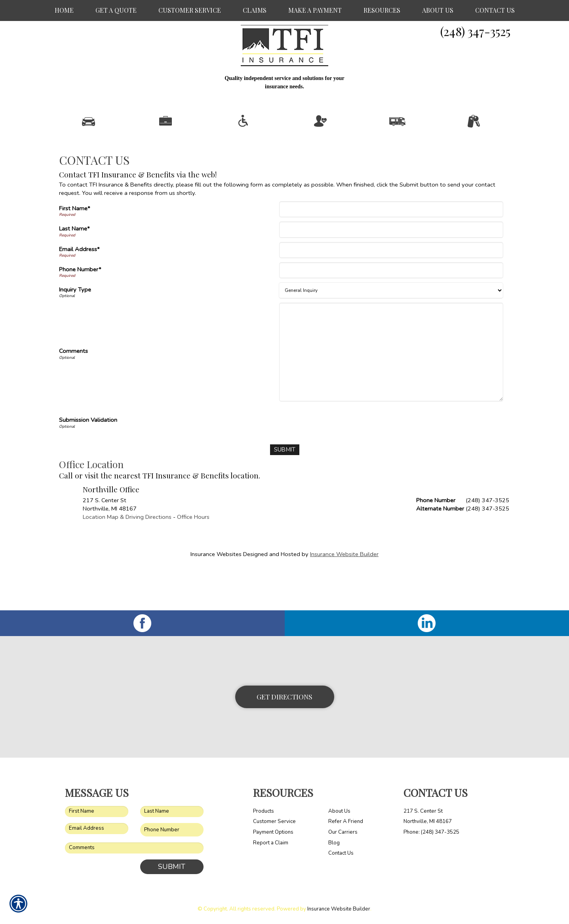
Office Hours (193, 557)
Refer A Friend (346, 821)
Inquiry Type (75, 330)
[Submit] (284, 490)
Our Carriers (343, 832)
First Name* (75, 248)
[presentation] (341, 461)
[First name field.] (97, 811)
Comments (73, 391)
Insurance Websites (216, 594)
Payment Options (273, 832)
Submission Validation (88, 460)
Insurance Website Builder (344, 594)
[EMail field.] (97, 828)
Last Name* (74, 269)
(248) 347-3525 (475, 31)
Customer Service (274, 821)
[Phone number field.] (172, 830)
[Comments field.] (134, 848)
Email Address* (79, 289)
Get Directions (284, 696)
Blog (334, 842)
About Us (339, 811)
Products (264, 811)
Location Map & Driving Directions (127, 557)
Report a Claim (271, 842)
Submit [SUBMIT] (172, 867)
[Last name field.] (172, 811)
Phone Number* (80, 309)
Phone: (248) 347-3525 (431, 832)
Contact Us (341, 853)
